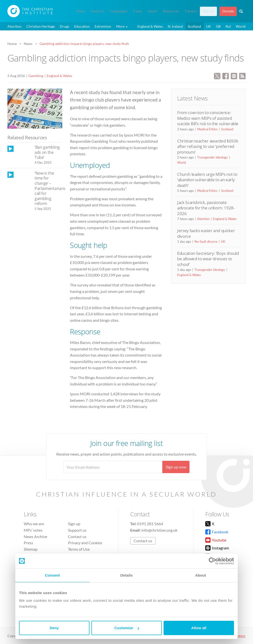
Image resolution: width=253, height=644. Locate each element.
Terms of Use (79, 549)
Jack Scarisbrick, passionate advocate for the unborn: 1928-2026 (206, 208)
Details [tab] (126, 575)
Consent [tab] (53, 575)
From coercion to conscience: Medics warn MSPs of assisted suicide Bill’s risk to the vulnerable (208, 118)
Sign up (208, 11)
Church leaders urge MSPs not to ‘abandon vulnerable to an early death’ (207, 180)
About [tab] (201, 575)
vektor (241, 636)
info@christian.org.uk (159, 530)
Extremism (103, 26)
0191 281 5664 (150, 524)
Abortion (14, 26)
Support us (77, 530)
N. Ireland (175, 26)
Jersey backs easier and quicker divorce (206, 233)
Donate (228, 11)
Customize (127, 628)
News (81, 11)
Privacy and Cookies (85, 543)
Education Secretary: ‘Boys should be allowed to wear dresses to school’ (208, 259)
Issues (153, 11)
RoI (228, 26)
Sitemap (31, 549)
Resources (171, 11)
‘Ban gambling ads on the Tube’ (47, 152)
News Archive (35, 536)
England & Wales (150, 26)
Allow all (199, 628)
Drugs (64, 26)
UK (209, 26)
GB (218, 26)
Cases (138, 11)
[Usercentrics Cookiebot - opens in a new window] (212, 561)
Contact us (77, 536)
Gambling (36, 76)
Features (98, 11)
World (241, 26)
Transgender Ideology (212, 157)
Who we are (34, 524)
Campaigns (119, 11)
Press (28, 543)
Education (82, 26)
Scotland (194, 26)
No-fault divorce (206, 241)
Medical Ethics (207, 129)
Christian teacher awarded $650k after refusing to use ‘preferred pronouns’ (208, 146)
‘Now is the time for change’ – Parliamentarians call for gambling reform (50, 188)
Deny (54, 628)
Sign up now (176, 467)
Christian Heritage (41, 26)
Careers (191, 11)
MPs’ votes (33, 530)
